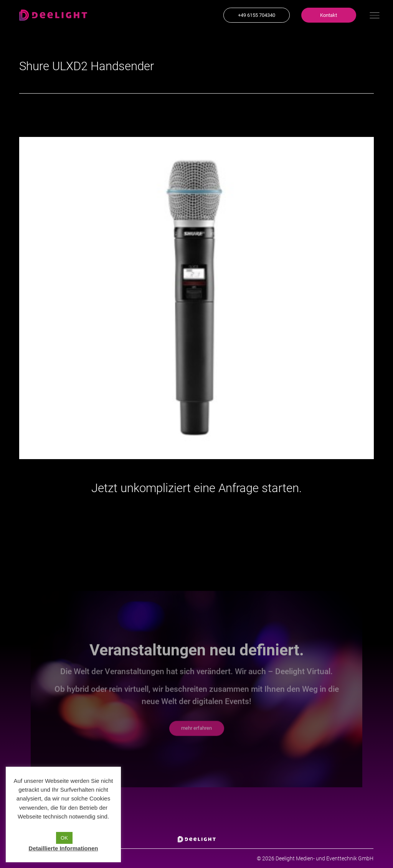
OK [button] (64, 838)
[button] (257, 15)
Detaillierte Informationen (64, 848)
